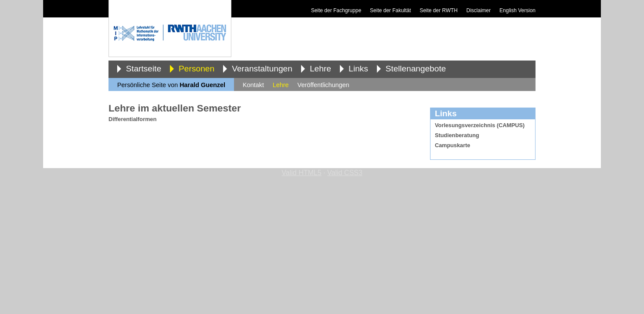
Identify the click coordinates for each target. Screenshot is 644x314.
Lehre (320, 69)
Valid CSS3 (345, 173)
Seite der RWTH (439, 10)
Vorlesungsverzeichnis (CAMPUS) (480, 125)
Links (358, 69)
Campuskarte (452, 145)
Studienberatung (457, 135)
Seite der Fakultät (390, 10)
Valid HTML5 (301, 173)
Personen (197, 69)
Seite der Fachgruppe (336, 10)
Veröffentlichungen (324, 85)
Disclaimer (478, 10)
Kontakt (253, 85)
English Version (517, 10)
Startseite (144, 69)
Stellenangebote (416, 69)
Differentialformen (132, 119)
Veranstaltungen (262, 69)
